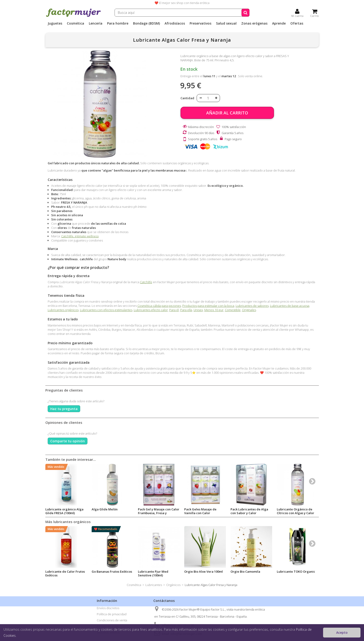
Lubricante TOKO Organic (296, 571)
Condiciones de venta (112, 620)
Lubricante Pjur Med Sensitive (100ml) (153, 573)
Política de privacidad (112, 614)
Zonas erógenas (254, 23)
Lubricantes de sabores (252, 306)
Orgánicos (173, 585)
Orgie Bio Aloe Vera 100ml (204, 571)
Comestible (233, 310)
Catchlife (146, 282)
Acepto (342, 632)
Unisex (198, 310)
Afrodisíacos (175, 23)
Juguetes (55, 23)
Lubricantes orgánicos (63, 310)
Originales (249, 310)
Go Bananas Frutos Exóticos (112, 571)
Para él (174, 310)
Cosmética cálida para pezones (159, 306)
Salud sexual (226, 23)
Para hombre (118, 23)
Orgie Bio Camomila (245, 571)
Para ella (186, 310)
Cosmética (76, 23)
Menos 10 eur (214, 310)
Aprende (279, 23)
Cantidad (187, 98)
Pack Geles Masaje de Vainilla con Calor (200, 511)
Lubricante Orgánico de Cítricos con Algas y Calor (296, 511)
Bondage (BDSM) (146, 23)
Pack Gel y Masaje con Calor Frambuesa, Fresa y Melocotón (159, 513)
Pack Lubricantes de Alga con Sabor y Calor (249, 511)
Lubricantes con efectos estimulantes (106, 310)
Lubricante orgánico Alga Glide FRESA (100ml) (64, 511)
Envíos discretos (108, 608)
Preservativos (200, 23)
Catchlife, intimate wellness (80, 236)
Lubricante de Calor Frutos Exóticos (65, 573)
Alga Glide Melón (105, 509)
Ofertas (297, 23)
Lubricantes (154, 585)
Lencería (96, 23)
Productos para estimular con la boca (208, 306)
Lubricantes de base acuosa (290, 306)
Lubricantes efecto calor (151, 310)
